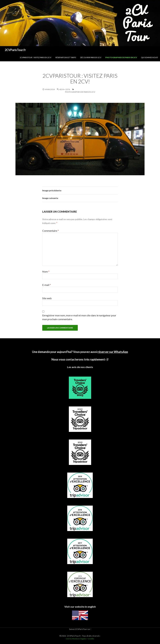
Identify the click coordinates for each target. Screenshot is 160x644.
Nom (46, 271)
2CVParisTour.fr (15, 50)
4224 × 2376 (65, 89)
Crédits (91, 639)
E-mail (47, 285)
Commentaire (51, 231)
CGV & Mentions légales (76, 639)
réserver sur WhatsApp (113, 352)
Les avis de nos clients (80, 367)
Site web (47, 298)
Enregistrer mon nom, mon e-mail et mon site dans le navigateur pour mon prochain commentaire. (79, 317)
